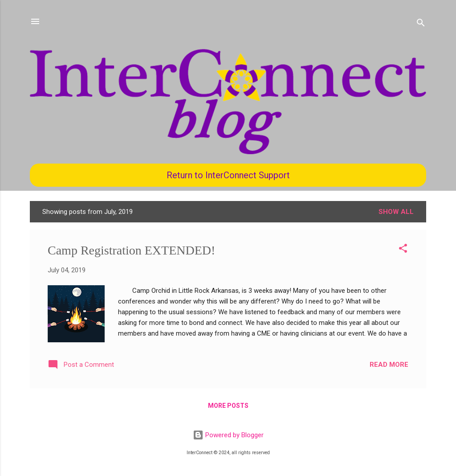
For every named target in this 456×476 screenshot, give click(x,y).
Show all (396, 212)
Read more (389, 365)
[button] (403, 250)
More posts (228, 406)
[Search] (421, 24)
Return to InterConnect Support (228, 175)
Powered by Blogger (228, 435)
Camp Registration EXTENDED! (131, 250)
